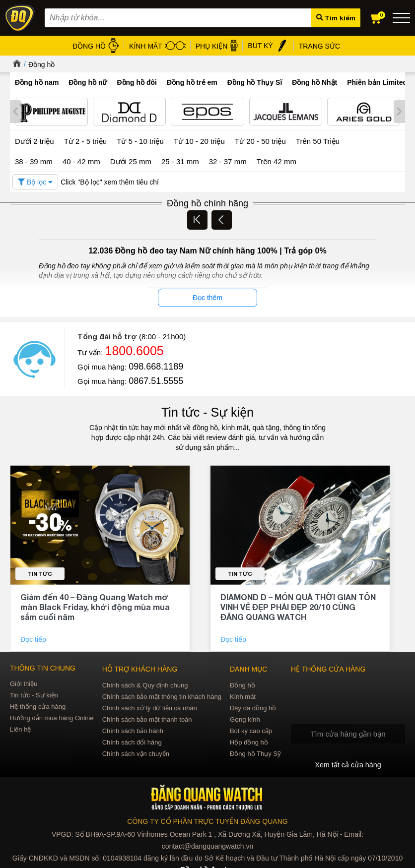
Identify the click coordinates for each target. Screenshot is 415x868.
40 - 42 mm (81, 160)
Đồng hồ (41, 64)
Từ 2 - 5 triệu (85, 141)
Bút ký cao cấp (251, 730)
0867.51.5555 (156, 380)
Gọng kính (245, 718)
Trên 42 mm (277, 160)
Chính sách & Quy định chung (145, 684)
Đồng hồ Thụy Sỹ (255, 753)
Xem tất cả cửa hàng (348, 764)
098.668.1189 (156, 366)
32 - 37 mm (228, 160)
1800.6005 (135, 350)
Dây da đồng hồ (253, 707)
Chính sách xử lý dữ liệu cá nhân (150, 707)
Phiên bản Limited (377, 82)
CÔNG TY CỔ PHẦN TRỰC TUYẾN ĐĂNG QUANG (207, 821)
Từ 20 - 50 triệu (260, 141)
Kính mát (243, 696)
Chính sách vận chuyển (136, 753)
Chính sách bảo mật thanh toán (147, 718)
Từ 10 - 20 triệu (199, 141)
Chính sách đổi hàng (132, 741)
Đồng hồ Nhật (314, 82)
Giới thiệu (24, 683)
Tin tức (40, 573)
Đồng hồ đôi (137, 82)
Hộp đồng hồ (249, 741)
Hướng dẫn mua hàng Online (52, 717)
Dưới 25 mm (131, 161)
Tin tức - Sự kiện (207, 412)
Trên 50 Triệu (318, 141)
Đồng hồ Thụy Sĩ (255, 82)
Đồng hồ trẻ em (192, 82)
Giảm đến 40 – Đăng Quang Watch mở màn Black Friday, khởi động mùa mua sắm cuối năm (95, 606)
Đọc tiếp (34, 638)
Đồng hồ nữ (88, 82)
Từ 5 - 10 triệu (140, 141)
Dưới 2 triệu (35, 141)
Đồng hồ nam (37, 82)
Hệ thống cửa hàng (38, 706)
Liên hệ (20, 728)
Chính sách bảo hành (133, 730)
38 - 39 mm (34, 160)
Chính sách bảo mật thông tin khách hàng (162, 696)
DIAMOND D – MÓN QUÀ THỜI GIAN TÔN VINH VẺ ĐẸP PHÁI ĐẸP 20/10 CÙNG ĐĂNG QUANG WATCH (298, 606)
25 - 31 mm (180, 160)
